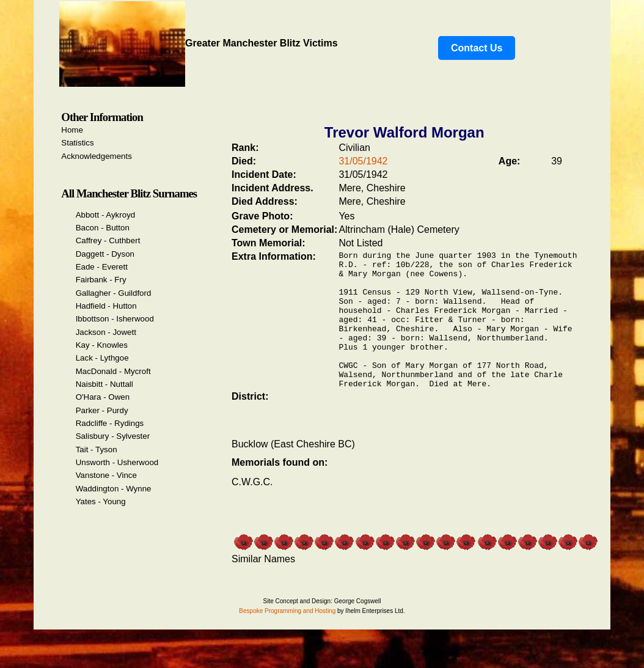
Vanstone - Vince (106, 475)
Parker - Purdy (102, 410)
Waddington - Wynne (114, 489)
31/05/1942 (363, 161)
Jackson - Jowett (106, 332)
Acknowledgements (97, 156)
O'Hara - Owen (103, 397)
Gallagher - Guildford (114, 293)
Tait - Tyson (97, 450)
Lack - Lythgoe (102, 358)
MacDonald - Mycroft (113, 371)
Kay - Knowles (102, 345)
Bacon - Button (103, 228)
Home (72, 130)
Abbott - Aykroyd (106, 215)
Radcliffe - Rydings (110, 423)
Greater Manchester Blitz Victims (199, 43)
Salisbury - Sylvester (113, 436)
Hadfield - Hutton (106, 306)
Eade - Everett (102, 267)
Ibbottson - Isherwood (115, 319)
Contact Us (477, 48)
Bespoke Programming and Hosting (287, 638)
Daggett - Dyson (105, 254)
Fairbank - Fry (101, 280)
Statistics (77, 143)
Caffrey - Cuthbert (108, 240)
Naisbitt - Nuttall (104, 384)
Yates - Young (101, 501)
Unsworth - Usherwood (117, 462)
